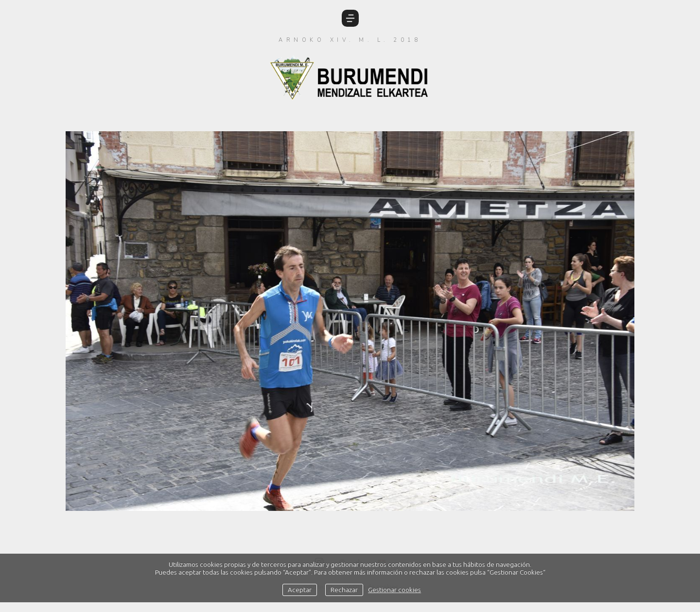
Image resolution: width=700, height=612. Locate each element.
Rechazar (344, 590)
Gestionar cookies (394, 590)
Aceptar (300, 590)
